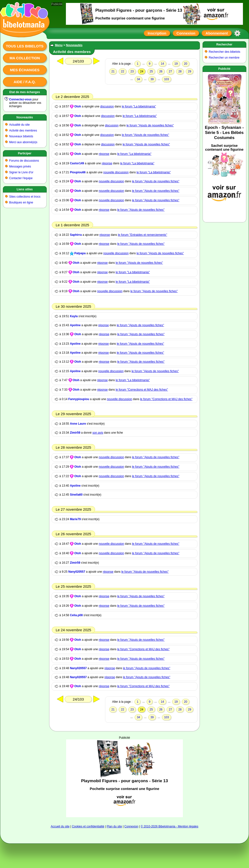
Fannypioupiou (79, 399)
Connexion (186, 33)
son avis (98, 433)
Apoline (75, 325)
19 (176, 64)
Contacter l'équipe (21, 178)
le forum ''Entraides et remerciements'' (143, 235)
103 (167, 79)
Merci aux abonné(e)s (23, 142)
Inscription (157, 33)
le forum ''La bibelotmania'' (139, 106)
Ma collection (25, 58)
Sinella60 (76, 495)
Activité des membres (23, 131)
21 (113, 71)
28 (180, 71)
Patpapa (80, 253)
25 (151, 71)
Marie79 (75, 519)
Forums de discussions (24, 161)
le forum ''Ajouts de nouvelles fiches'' (150, 125)
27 (170, 71)
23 (132, 71)
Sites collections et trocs (25, 197)
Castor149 (77, 163)
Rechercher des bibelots (225, 52)
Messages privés (20, 167)
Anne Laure (78, 424)
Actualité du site (20, 125)
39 (152, 79)
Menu (59, 45)
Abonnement (217, 33)
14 (162, 64)
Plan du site (114, 826)
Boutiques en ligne (21, 202)
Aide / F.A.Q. (25, 82)
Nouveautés (25, 117)
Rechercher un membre (224, 58)
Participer (25, 153)
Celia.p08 (76, 615)
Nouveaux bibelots (21, 136)
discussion (107, 106)
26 (161, 71)
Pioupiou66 (78, 172)
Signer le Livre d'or (21, 172)
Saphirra (76, 235)
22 (122, 71)
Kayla (74, 316)
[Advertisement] (124, 778)
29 (190, 71)
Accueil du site (60, 826)
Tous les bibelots (25, 46)
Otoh (78, 106)
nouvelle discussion (116, 172)
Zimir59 (75, 433)
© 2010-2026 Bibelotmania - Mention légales (170, 826)
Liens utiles (25, 189)
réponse (104, 154)
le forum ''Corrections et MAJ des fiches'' (142, 390)
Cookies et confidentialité (88, 826)
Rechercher (224, 44)
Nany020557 (77, 572)
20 (186, 64)
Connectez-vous (21, 99)
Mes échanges (25, 70)
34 (138, 79)
